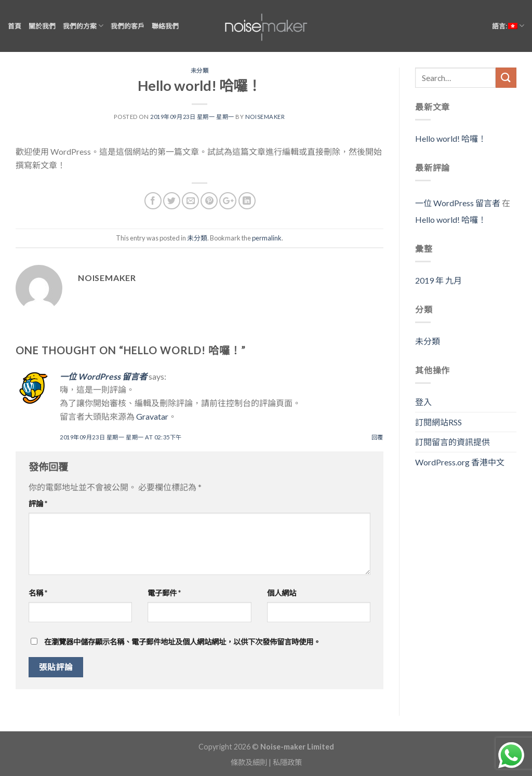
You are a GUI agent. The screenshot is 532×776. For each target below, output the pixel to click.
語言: (508, 26)
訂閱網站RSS (438, 422)
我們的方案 (83, 26)
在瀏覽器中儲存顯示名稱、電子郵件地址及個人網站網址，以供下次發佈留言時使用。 (182, 642)
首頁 (15, 26)
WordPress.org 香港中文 (460, 462)
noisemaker (265, 117)
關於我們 (42, 26)
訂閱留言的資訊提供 (453, 442)
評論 (38, 504)
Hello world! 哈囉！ (451, 138)
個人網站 (282, 593)
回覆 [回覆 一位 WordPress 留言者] (377, 437)
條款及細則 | (252, 762)
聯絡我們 (165, 26)
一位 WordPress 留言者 (103, 376)
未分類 (200, 70)
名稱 (38, 593)
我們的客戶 (128, 26)
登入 (423, 402)
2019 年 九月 (438, 280)
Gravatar (152, 416)
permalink (267, 238)
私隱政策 (287, 762)
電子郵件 (164, 593)
